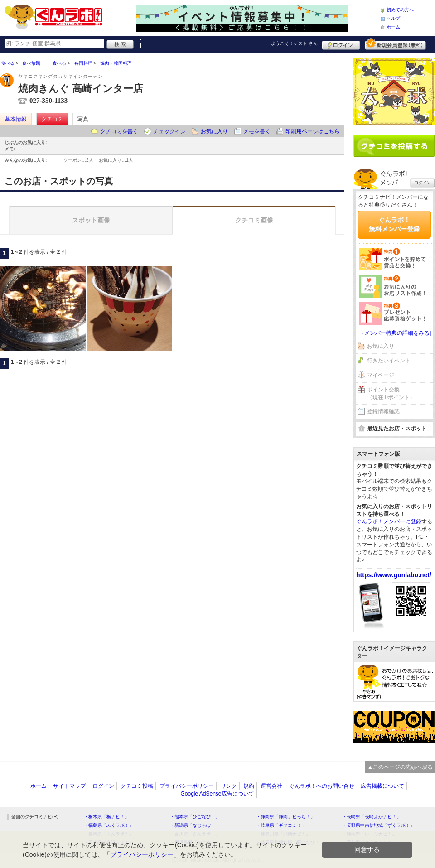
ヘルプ (393, 18)
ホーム (393, 27)
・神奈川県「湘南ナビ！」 (283, 834)
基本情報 (16, 119)
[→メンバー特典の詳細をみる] (394, 333)
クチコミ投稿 (137, 786)
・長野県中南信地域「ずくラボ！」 (378, 825)
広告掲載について (382, 786)
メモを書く (257, 131)
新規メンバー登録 (395, 44)
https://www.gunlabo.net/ (394, 575)
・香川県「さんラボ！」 (195, 834)
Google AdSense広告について (217, 794)
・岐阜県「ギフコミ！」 (281, 825)
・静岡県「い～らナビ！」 (369, 834)
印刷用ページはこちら (313, 131)
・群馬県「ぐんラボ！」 (109, 834)
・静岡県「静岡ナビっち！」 (285, 817)
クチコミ (52, 119)
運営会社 (271, 786)
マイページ (381, 375)
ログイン (341, 44)
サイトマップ (69, 786)
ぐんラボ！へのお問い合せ (322, 786)
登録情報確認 (383, 411)
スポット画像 (91, 220)
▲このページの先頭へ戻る (400, 767)
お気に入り (214, 131)
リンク (229, 786)
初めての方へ (400, 10)
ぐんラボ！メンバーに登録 (389, 521)
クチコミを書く (119, 131)
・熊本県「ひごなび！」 (195, 817)
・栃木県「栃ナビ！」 (106, 817)
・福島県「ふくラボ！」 (109, 825)
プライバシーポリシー (187, 786)
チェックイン (169, 131)
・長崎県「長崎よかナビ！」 (372, 817)
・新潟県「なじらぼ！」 (195, 825)
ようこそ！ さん (294, 43)
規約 (249, 786)
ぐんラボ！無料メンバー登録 (394, 224)
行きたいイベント (389, 361)
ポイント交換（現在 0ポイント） (391, 393)
